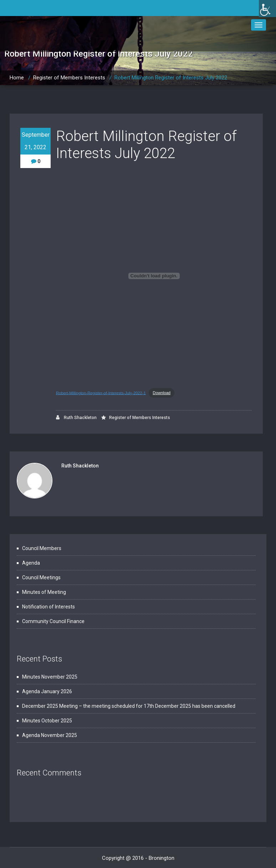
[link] (267, 9)
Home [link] (17, 78)
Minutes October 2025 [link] (47, 721)
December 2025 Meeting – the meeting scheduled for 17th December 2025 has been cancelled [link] (129, 706)
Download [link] (162, 393)
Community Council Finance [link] (53, 621)
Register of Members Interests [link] (69, 78)
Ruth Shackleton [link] (76, 417)
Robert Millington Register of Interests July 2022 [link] (171, 78)
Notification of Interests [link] (48, 607)
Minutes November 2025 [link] (50, 677)
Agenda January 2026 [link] (47, 691)
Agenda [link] (31, 563)
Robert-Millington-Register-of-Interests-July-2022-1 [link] (101, 393)
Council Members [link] (42, 548)
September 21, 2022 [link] (36, 141)
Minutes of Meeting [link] (44, 592)
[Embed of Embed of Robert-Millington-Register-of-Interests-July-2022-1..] (154, 276)
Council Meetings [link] (41, 577)
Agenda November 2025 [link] (50, 735)
